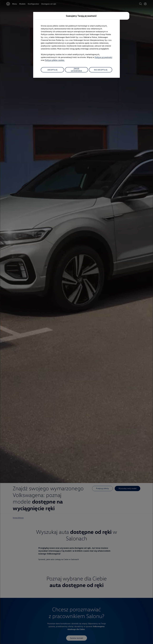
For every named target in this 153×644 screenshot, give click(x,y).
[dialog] (76, 322)
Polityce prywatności (103, 57)
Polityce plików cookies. (55, 60)
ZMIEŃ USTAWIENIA (76, 70)
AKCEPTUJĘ (52, 70)
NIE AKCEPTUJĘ (101, 70)
